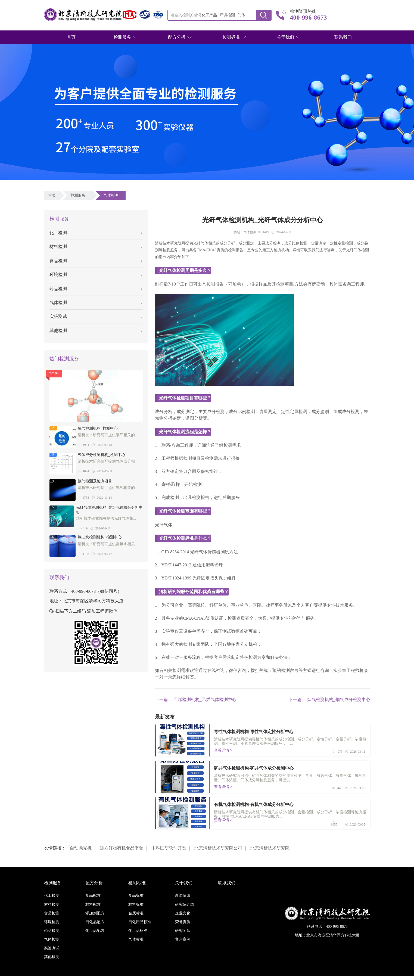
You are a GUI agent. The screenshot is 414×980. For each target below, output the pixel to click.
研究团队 (183, 931)
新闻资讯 (183, 896)
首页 (71, 37)
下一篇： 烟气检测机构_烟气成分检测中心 (329, 700)
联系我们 (343, 37)
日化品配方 (95, 922)
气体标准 (136, 939)
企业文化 (183, 913)
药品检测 (96, 289)
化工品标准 (138, 931)
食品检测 (96, 261)
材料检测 (96, 246)
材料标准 (136, 905)
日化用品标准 (140, 922)
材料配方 (93, 905)
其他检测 (96, 331)
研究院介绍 (185, 905)
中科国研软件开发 (169, 848)
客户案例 (183, 939)
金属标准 (136, 913)
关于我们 (285, 37)
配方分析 (177, 37)
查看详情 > (223, 750)
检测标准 (231, 37)
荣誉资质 (183, 922)
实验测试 (96, 316)
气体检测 (112, 195)
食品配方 (93, 896)
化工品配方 (95, 931)
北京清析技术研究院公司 (218, 848)
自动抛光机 (81, 848)
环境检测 (96, 275)
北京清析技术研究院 (270, 848)
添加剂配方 (95, 913)
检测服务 (122, 37)
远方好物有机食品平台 (122, 848)
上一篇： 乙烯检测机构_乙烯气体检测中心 (196, 700)
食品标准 (136, 896)
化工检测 (96, 233)
